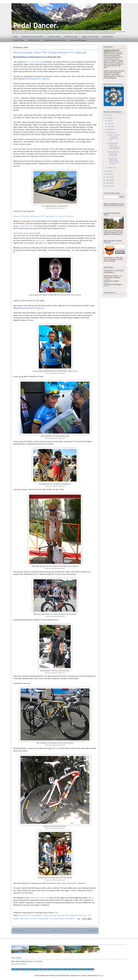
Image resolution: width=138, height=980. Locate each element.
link (44, 243)
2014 (108, 174)
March (110, 129)
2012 (108, 180)
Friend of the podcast (27, 226)
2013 (108, 177)
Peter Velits (24, 919)
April (110, 127)
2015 (108, 171)
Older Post (92, 931)
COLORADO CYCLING (71, 37)
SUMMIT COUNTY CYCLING (90, 37)
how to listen (40, 241)
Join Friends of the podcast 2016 (27, 233)
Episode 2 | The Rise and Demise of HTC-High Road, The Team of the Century (43, 216)
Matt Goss (83, 915)
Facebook (107, 279)
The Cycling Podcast (34, 62)
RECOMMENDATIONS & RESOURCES (55, 40)
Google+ (107, 283)
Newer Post (18, 931)
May (109, 124)
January (111, 167)
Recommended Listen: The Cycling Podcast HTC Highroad (114, 146)
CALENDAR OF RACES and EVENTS (32, 37)
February (111, 132)
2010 (108, 186)
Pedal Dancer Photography (78, 40)
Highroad (61, 915)
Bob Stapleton (37, 915)
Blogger (100, 976)
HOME (15, 37)
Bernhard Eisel (25, 915)
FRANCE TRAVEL (19, 40)
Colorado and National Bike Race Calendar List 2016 (113, 161)
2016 (108, 118)
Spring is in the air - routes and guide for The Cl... (114, 138)
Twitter (121, 276)
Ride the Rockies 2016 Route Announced (113, 154)
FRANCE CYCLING (34, 40)
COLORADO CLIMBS (54, 37)
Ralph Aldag (43, 919)
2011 (108, 183)
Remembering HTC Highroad (38, 79)
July (109, 121)
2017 (108, 115)
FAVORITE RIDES (108, 37)
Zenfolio (106, 286)
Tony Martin (70, 919)
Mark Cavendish (71, 915)
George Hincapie (50, 915)
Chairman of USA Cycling (40, 898)
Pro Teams (33, 919)
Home (55, 931)
